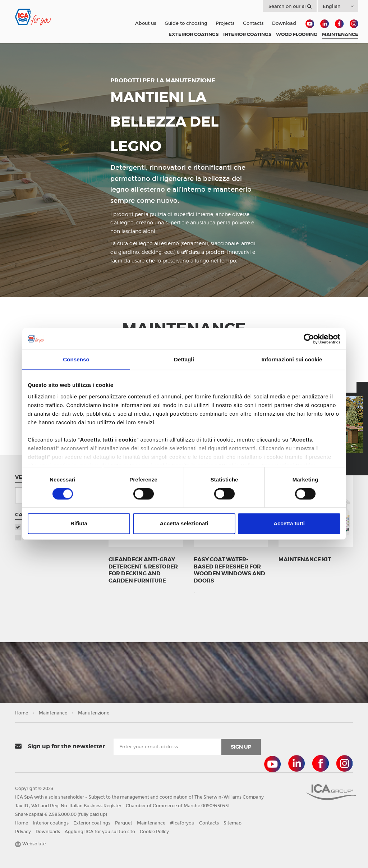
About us (146, 23)
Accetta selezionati (184, 524)
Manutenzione (94, 713)
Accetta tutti (289, 524)
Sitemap (233, 823)
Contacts (253, 23)
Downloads (48, 832)
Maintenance (53, 713)
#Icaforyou (182, 823)
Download (284, 23)
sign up (241, 747)
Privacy (23, 832)
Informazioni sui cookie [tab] (292, 359)
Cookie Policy (154, 832)
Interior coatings (51, 823)
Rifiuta (79, 524)
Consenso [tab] (76, 359)
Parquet (124, 823)
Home (22, 713)
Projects (225, 23)
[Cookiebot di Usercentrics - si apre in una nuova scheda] (309, 339)
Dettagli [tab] (184, 359)
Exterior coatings (92, 823)
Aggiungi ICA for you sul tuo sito (100, 832)
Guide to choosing (186, 23)
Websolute (30, 844)
